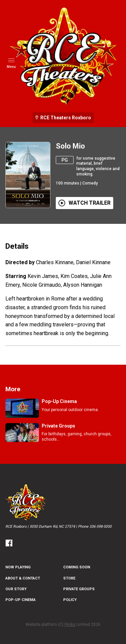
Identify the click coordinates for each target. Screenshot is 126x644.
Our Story (16, 589)
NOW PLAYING (18, 567)
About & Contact (23, 578)
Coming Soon (77, 567)
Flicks (70, 625)
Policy (70, 600)
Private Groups (79, 589)
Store (69, 578)
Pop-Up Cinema (20, 600)
